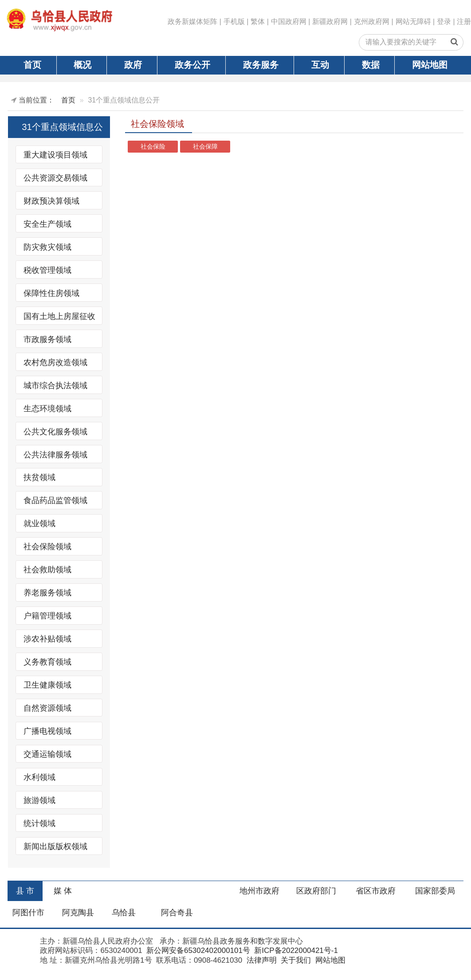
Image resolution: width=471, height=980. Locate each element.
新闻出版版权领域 (55, 846)
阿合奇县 (177, 913)
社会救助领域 (47, 570)
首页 (32, 65)
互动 (320, 65)
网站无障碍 (413, 22)
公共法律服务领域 (55, 454)
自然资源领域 (47, 708)
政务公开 (192, 65)
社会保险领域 (47, 547)
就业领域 (39, 523)
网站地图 (430, 65)
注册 (464, 22)
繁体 (258, 22)
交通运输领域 (47, 754)
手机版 (234, 22)
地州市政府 (259, 891)
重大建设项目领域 (55, 155)
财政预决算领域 (51, 201)
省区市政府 (376, 891)
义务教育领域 (47, 662)
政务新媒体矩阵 (192, 22)
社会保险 (153, 147)
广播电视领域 (47, 731)
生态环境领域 (47, 408)
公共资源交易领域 (55, 178)
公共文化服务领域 (55, 431)
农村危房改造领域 (55, 362)
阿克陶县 (78, 913)
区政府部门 (316, 891)
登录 (444, 22)
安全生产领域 (47, 224)
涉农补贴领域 (47, 639)
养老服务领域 (47, 593)
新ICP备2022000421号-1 (295, 950)
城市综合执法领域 (55, 385)
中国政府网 (289, 22)
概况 (82, 65)
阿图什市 (28, 913)
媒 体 (63, 891)
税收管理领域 (47, 270)
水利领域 (39, 777)
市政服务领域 (47, 339)
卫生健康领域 (47, 685)
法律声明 (261, 960)
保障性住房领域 (51, 293)
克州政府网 (372, 22)
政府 (133, 65)
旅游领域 (39, 800)
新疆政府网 (330, 22)
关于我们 (295, 960)
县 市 (25, 891)
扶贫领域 (39, 477)
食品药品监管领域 (55, 500)
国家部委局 (435, 891)
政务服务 (261, 65)
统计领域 (39, 823)
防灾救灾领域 (47, 247)
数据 (371, 65)
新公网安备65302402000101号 (197, 950)
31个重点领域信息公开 (62, 130)
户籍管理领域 (47, 616)
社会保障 (205, 147)
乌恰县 (124, 913)
